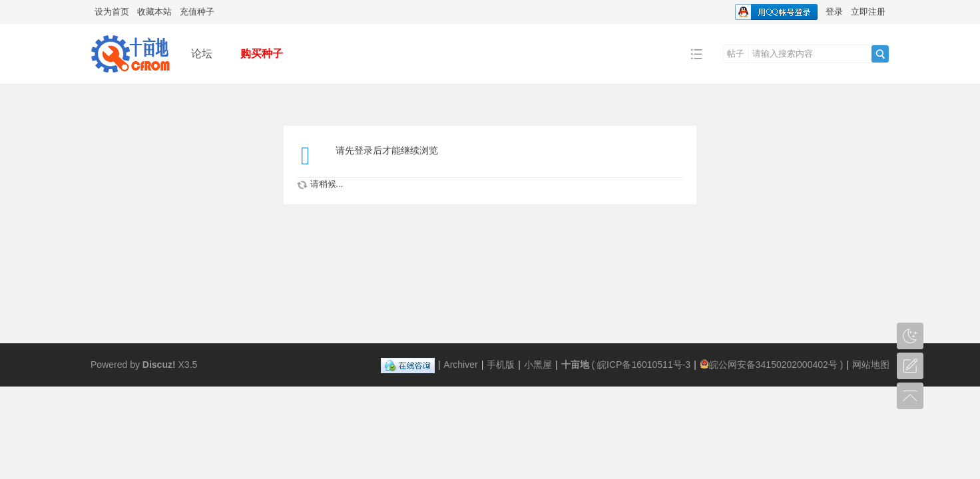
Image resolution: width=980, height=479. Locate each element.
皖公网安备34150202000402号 (769, 365)
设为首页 (112, 12)
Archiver (460, 365)
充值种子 (197, 12)
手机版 (501, 365)
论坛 (202, 54)
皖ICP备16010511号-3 (644, 365)
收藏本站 (154, 12)
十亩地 (575, 365)
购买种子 (262, 54)
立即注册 (868, 12)
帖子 (736, 54)
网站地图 (871, 365)
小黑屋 (538, 365)
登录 (834, 12)
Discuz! (159, 365)
